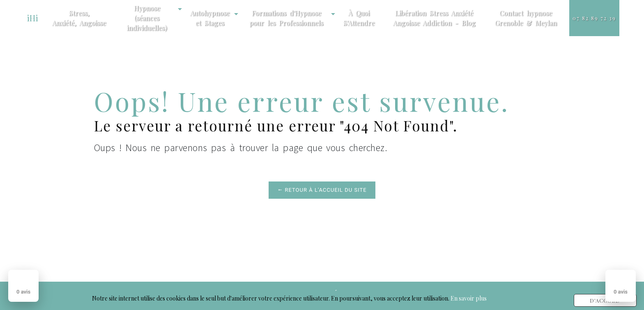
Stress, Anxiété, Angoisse (79, 18)
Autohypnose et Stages (210, 18)
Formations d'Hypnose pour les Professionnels (286, 18)
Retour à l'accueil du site (322, 190)
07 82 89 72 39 (594, 18)
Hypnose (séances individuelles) (147, 18)
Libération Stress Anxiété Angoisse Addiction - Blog (434, 18)
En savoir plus (469, 298)
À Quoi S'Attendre (359, 18)
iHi (32, 18)
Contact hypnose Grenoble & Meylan (526, 18)
